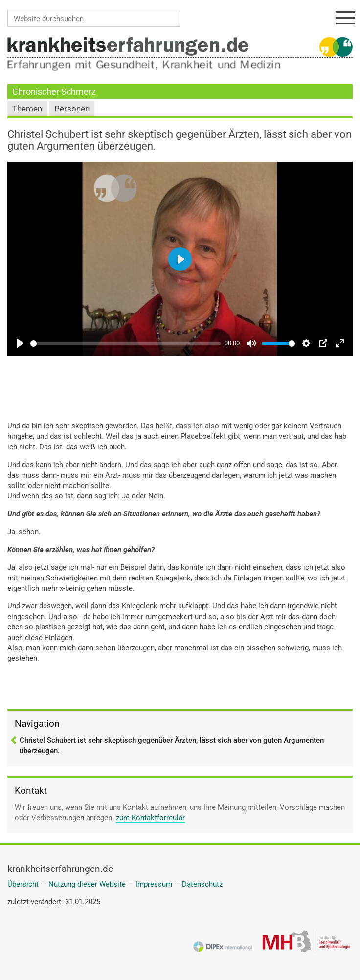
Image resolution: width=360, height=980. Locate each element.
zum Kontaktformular (150, 818)
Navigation (37, 724)
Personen (72, 109)
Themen (27, 109)
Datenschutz (202, 884)
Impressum (154, 884)
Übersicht (23, 884)
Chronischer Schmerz (54, 92)
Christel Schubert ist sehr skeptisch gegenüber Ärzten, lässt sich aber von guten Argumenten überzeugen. (172, 746)
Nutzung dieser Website (87, 884)
